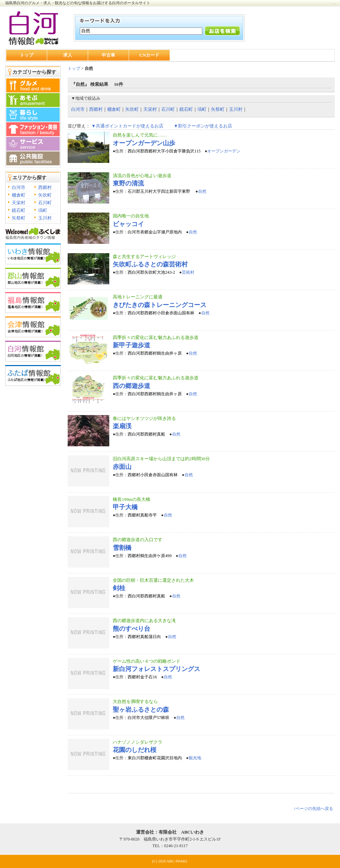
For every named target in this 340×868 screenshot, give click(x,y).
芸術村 (188, 272)
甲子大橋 (125, 507)
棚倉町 (19, 195)
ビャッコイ (128, 224)
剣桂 (119, 588)
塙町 (43, 210)
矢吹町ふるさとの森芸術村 (150, 264)
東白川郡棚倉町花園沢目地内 (155, 758)
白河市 (19, 187)
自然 (202, 191)
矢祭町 (19, 218)
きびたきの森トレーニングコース (160, 305)
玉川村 (45, 218)
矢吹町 (45, 195)
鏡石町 (19, 210)
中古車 (108, 55)
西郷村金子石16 (142, 677)
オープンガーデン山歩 (144, 143)
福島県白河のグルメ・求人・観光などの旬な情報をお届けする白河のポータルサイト (78, 3)
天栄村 (19, 203)
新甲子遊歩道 (131, 345)
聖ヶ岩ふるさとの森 (141, 710)
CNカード (150, 55)
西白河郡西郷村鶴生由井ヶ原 (155, 353)
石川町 (45, 203)
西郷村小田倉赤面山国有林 (153, 475)
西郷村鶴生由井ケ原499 (150, 556)
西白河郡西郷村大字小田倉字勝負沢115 (164, 151)
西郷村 (45, 187)
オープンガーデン (224, 151)
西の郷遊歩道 (131, 386)
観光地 (195, 758)
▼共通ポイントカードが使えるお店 (127, 126)
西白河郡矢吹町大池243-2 (151, 272)
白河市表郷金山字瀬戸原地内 (155, 232)
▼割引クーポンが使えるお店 (203, 126)
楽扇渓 (122, 426)
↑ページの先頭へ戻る (313, 809)
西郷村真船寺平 (142, 515)
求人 (68, 55)
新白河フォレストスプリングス (156, 669)
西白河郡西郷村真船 (146, 434)
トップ (27, 55)
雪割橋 (122, 548)
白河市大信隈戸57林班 (148, 718)
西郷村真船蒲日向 (144, 637)
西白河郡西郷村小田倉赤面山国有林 (161, 313)
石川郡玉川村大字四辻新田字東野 (159, 191)
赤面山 (122, 467)
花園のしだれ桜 (135, 750)
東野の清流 (128, 183)
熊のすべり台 (131, 629)
